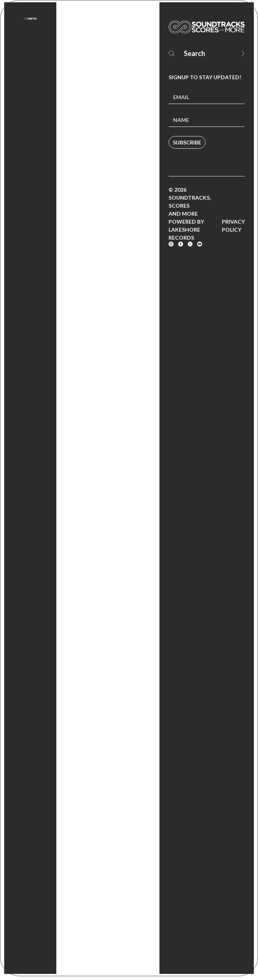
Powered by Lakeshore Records (186, 230)
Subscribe (187, 142)
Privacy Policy (233, 226)
